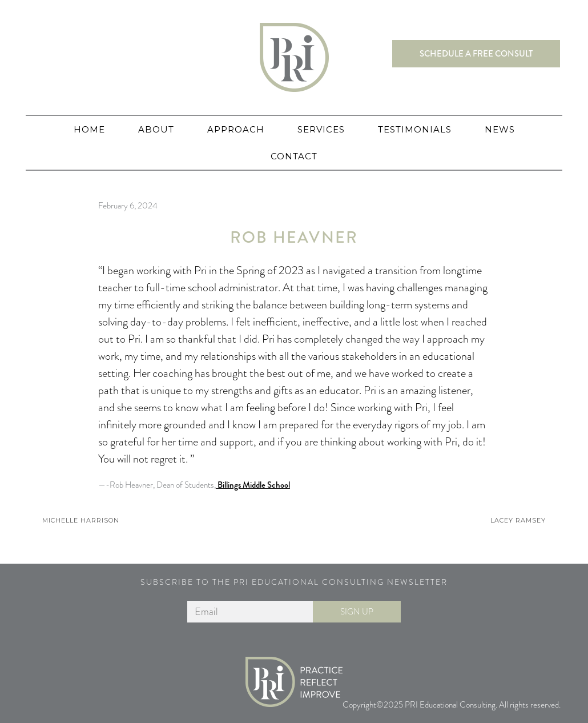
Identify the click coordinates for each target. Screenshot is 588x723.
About (156, 129)
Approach (236, 129)
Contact (294, 156)
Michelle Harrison (81, 520)
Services (321, 129)
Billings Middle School (253, 485)
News (500, 129)
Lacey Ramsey (518, 520)
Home (89, 129)
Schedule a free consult (476, 54)
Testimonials (415, 129)
